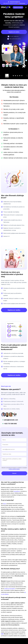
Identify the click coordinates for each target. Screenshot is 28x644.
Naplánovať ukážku (18, 7)
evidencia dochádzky (10, 589)
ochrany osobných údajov (14, 469)
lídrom (5, 504)
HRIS (2, 634)
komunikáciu (17, 491)
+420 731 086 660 (10, 424)
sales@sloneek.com (11, 420)
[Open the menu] (26, 7)
